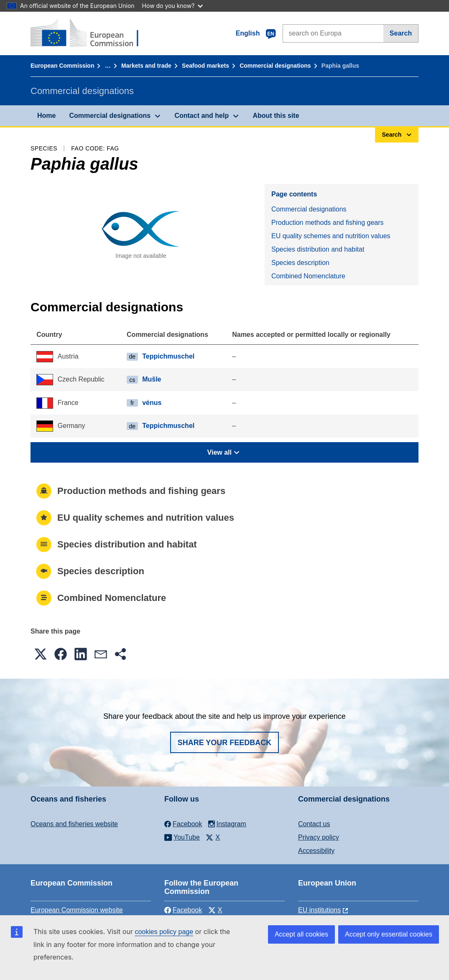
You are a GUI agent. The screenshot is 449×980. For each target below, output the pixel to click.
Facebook (183, 910)
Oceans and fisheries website (74, 824)
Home (46, 116)
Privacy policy (319, 837)
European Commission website (77, 910)
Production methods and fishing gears (328, 223)
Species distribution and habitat (318, 249)
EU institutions (319, 910)
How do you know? (173, 6)
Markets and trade (146, 66)
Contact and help (202, 116)
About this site (276, 116)
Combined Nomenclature (308, 276)
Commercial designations (275, 66)
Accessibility (316, 851)
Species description (300, 263)
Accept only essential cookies (389, 934)
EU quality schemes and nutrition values (331, 236)
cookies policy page (164, 932)
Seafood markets (205, 66)
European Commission (62, 66)
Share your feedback (225, 743)
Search (401, 33)
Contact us (314, 824)
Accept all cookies (301, 934)
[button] (41, 654)
